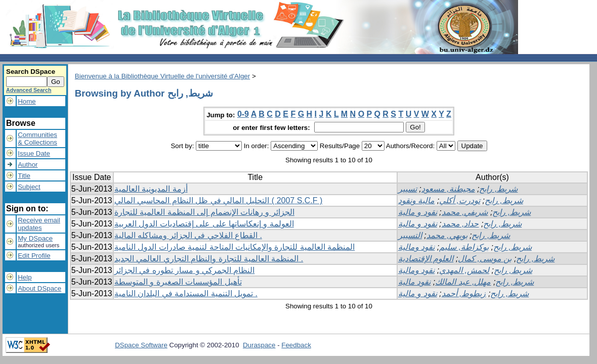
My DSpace (35, 238)
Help (25, 277)
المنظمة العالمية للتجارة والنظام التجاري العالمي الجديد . (209, 259)
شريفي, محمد (465, 212)
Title (24, 176)
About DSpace (39, 288)
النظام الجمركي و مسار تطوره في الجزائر (185, 270)
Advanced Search (29, 90)
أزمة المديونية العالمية (151, 189)
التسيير (410, 235)
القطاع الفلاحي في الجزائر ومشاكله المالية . (188, 235)
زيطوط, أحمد (464, 293)
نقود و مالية (418, 212)
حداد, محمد (460, 224)
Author (28, 165)
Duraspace (259, 345)
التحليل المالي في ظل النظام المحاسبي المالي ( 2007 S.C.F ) (219, 200)
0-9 (243, 114)
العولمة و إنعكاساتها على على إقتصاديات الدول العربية (204, 224)
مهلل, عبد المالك (463, 282)
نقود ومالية (416, 247)
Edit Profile (34, 256)
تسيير (408, 189)
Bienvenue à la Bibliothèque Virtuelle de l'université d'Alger (162, 76)
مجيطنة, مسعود (448, 189)
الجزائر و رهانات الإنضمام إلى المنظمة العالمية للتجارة (204, 212)
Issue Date (34, 153)
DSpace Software (141, 345)
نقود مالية (414, 282)
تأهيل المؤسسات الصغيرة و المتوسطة (178, 282)
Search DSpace (31, 72)
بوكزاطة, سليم (464, 247)
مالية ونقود (416, 200)
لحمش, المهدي (464, 270)
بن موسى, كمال (485, 259)
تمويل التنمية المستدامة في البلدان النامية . (186, 293)
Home (27, 101)
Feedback (296, 345)
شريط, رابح (498, 189)
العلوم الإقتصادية (426, 259)
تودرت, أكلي (460, 200)
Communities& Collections (37, 139)
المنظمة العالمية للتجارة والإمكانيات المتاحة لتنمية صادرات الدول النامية (235, 247)
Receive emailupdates (39, 224)
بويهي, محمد (447, 235)
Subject (29, 187)
